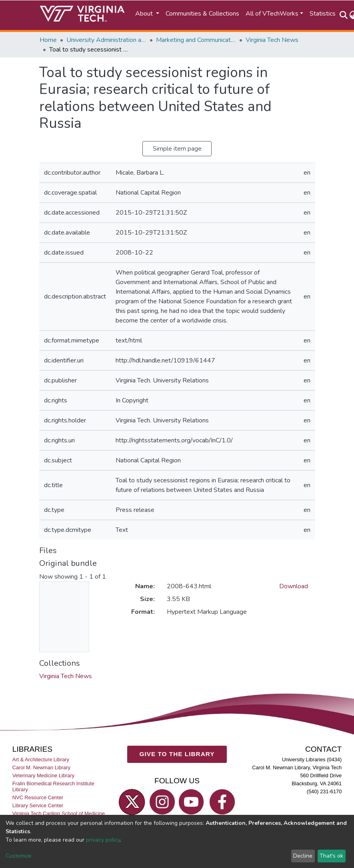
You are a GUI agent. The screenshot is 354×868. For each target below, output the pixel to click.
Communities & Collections (202, 14)
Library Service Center (38, 806)
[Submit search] (344, 15)
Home (48, 40)
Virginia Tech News (272, 40)
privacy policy (103, 840)
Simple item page (177, 149)
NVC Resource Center (38, 797)
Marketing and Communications (196, 40)
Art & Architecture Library (41, 759)
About (145, 14)
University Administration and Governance (106, 40)
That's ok (331, 856)
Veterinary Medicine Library (43, 775)
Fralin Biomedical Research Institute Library (53, 786)
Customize (19, 856)
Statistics (323, 14)
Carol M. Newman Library (41, 767)
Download (294, 586)
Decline (303, 856)
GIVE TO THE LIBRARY (177, 754)
